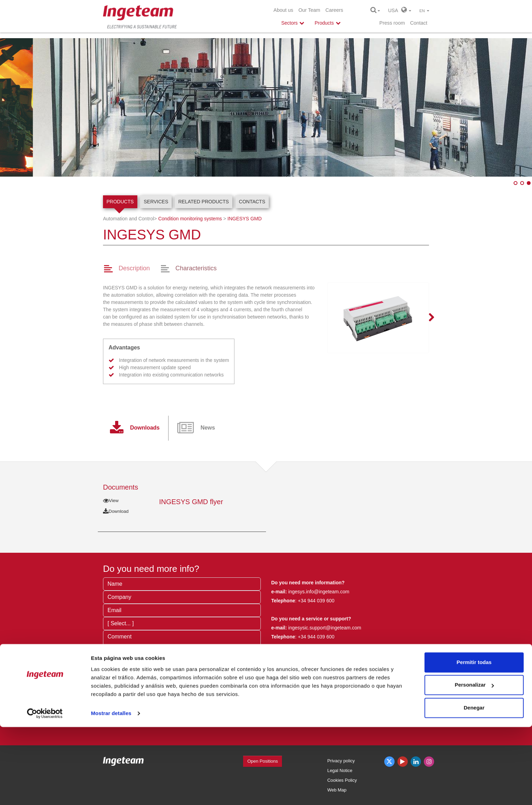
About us (284, 10)
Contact (419, 23)
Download (116, 511)
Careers (334, 10)
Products (120, 202)
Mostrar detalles (111, 791)
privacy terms (206, 696)
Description (134, 268)
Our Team (309, 10)
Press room (392, 23)
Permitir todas (474, 740)
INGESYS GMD (245, 219)
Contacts (252, 202)
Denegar (474, 786)
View (111, 501)
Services (156, 202)
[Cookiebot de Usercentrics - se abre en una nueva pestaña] (45, 791)
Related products (204, 202)
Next (427, 318)
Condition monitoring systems (190, 219)
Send (121, 717)
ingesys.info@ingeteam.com (318, 592)
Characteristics (196, 268)
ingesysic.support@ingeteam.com (325, 628)
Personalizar (474, 763)
